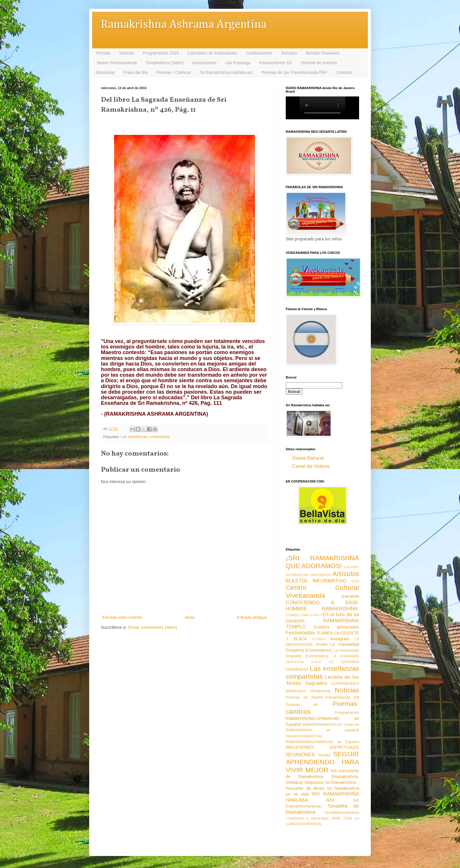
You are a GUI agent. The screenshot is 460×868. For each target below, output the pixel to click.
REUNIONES (300, 755)
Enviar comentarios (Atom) (153, 627)
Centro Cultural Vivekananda (322, 592)
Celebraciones (259, 53)
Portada (103, 53)
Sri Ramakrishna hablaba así (226, 72)
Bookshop (106, 72)
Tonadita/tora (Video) (165, 63)
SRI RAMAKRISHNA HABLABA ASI (322, 797)
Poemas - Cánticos (174, 72)
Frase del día (136, 72)
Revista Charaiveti (323, 53)
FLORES (319, 639)
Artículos (289, 53)
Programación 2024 (161, 53)
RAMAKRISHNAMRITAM (304, 736)
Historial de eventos (319, 63)
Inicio (190, 617)
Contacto (344, 72)
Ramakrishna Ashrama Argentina (184, 25)
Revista (324, 755)
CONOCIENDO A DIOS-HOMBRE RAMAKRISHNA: (322, 606)
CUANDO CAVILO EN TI (304, 615)
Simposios (314, 782)
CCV (355, 581)
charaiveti (350, 596)
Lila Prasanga (238, 63)
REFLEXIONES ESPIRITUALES (322, 747)
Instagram (340, 639)
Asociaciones (205, 63)
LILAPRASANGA (345, 684)
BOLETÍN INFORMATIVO (316, 581)
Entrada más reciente (122, 617)
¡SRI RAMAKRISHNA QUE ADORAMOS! (322, 562)
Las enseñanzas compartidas (145, 437)
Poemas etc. (302, 705)
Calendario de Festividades (212, 53)
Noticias (127, 53)
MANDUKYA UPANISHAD (308, 691)
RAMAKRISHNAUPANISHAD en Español (322, 742)
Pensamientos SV (276, 63)
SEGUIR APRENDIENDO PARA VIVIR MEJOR (322, 762)
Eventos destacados (337, 627)
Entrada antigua (252, 617)
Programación (347, 713)
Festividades (300, 633)
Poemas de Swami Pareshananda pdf (322, 697)
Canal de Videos (311, 466)
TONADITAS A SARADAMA (307, 818)
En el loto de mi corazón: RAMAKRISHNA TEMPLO (322, 621)
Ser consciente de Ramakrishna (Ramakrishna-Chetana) (322, 777)
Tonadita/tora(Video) (342, 813)
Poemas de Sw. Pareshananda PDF (294, 72)
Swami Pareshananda (117, 63)
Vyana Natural (308, 458)
